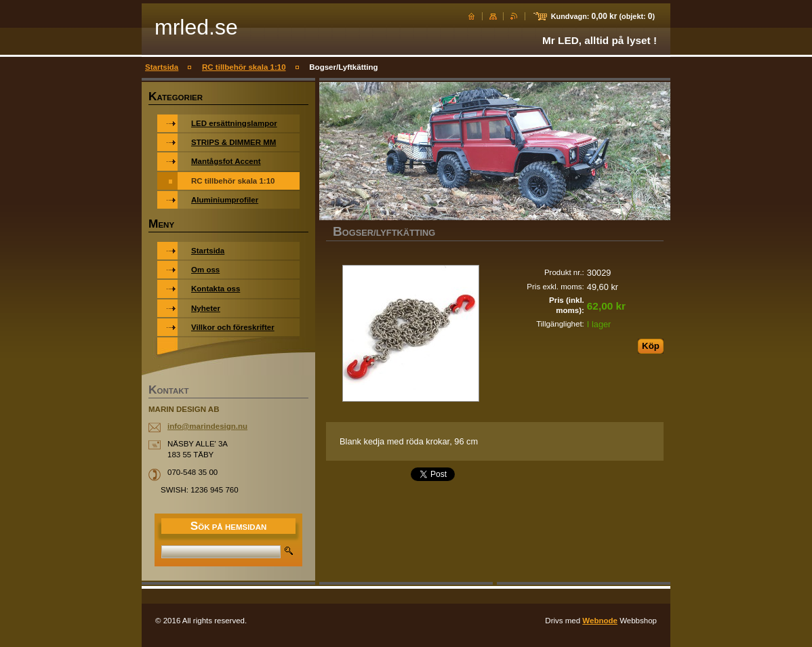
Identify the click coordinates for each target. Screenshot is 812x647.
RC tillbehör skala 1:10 (244, 67)
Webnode (600, 621)
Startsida (162, 67)
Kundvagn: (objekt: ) (603, 16)
